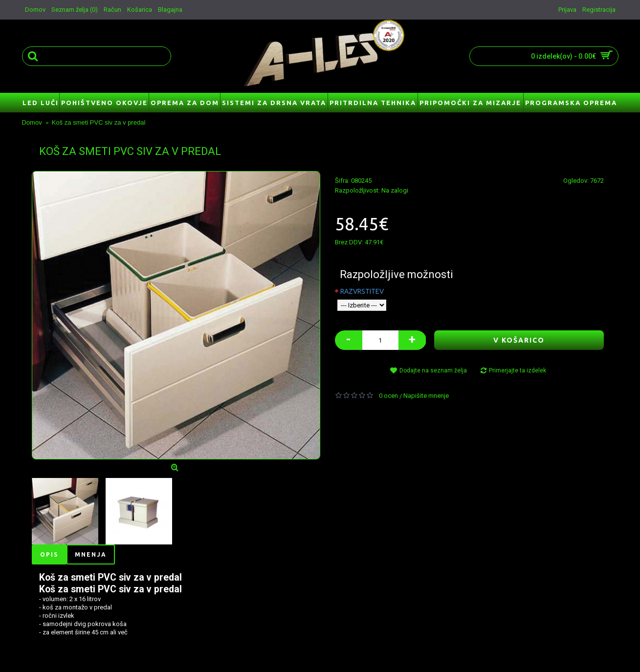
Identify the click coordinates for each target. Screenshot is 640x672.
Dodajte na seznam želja (433, 370)
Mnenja (91, 554)
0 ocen (388, 396)
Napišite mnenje (426, 396)
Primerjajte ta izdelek (518, 370)
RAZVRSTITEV (362, 291)
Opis (49, 554)
